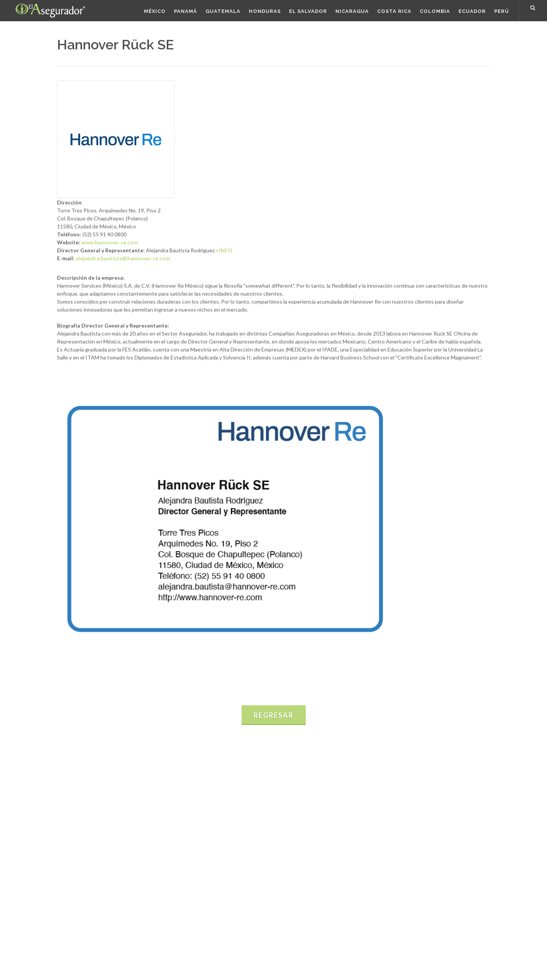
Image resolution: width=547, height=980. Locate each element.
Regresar (274, 715)
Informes (172, 804)
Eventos (171, 826)
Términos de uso (77, 955)
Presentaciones (180, 815)
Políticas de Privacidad (129, 955)
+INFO (224, 250)
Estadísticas (175, 793)
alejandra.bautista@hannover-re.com (123, 258)
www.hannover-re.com (110, 242)
